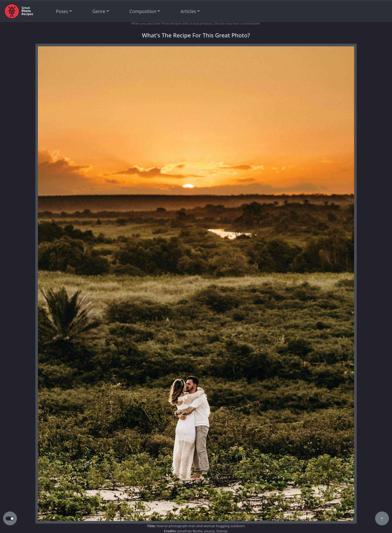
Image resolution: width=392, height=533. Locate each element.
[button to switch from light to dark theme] (10, 519)
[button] (382, 519)
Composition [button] (143, 11)
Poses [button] (62, 11)
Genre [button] (99, 11)
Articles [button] (188, 11)
